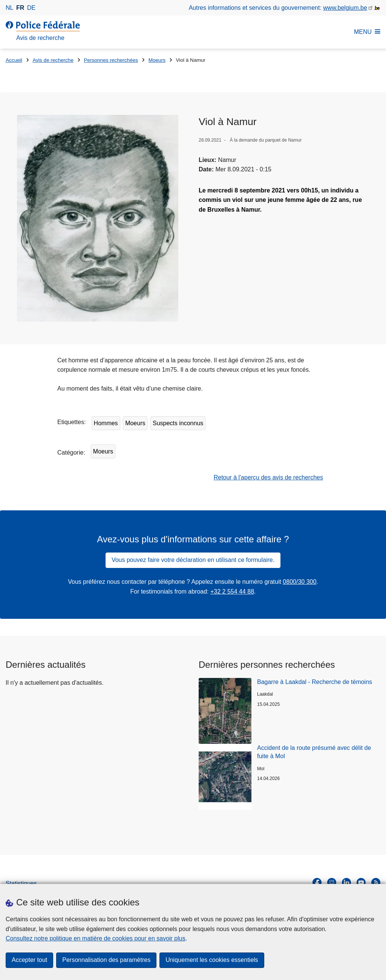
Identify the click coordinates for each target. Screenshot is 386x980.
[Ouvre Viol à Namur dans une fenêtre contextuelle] (98, 218)
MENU (367, 32)
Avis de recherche (53, 60)
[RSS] (376, 883)
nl (9, 8)
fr (20, 8)
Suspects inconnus (178, 424)
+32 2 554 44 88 (232, 592)
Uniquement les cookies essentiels (212, 960)
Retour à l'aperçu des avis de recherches (268, 478)
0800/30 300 (299, 582)
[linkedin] (346, 883)
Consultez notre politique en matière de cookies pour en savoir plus (96, 938)
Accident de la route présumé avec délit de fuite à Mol (314, 752)
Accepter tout (29, 960)
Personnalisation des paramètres (106, 960)
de (31, 8)
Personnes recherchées (111, 60)
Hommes (106, 424)
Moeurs (157, 60)
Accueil (14, 60)
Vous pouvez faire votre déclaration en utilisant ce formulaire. (193, 561)
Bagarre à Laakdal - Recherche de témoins (315, 682)
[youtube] (361, 883)
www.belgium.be (345, 8)
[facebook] (317, 883)
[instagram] (332, 883)
